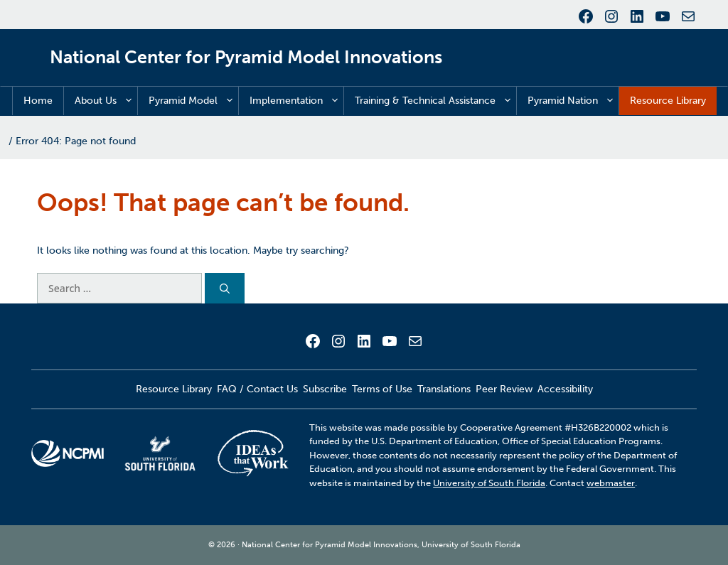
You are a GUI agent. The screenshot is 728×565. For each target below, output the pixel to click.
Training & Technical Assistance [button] (435, 101)
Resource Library (668, 101)
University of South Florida (489, 483)
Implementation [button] (296, 101)
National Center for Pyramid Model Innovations (246, 57)
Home (38, 101)
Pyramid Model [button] (193, 101)
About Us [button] (106, 101)
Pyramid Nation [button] (573, 101)
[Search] (225, 288)
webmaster (611, 483)
